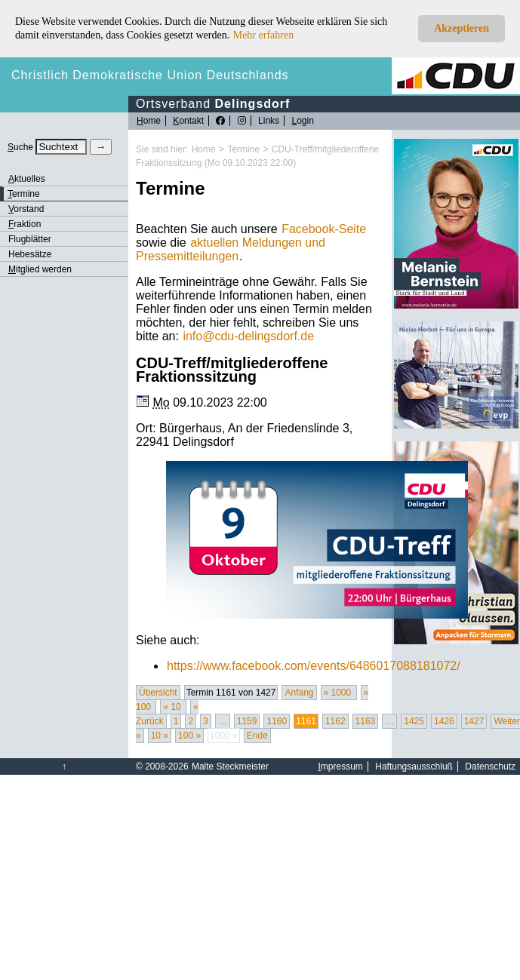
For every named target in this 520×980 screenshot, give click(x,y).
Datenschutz (490, 766)
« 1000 (339, 693)
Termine (243, 149)
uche (20, 147)
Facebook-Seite (324, 229)
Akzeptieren (462, 28)
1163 (366, 721)
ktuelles (27, 179)
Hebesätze (30, 254)
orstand (26, 209)
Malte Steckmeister (230, 766)
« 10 (173, 707)
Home (204, 149)
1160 (277, 721)
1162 (335, 721)
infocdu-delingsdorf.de (248, 336)
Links (269, 121)
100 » (189, 736)
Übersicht (158, 693)
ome (149, 121)
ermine (24, 194)
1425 (414, 721)
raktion (25, 224)
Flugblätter (30, 239)
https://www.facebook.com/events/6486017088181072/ (314, 666)
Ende (257, 736)
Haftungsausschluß (414, 766)
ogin (302, 121)
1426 (444, 721)
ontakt (188, 121)
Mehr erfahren (263, 35)
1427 (474, 721)
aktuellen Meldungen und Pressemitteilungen (231, 249)
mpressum (341, 766)
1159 (247, 721)
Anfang (299, 693)
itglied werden (40, 269)
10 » (160, 736)
